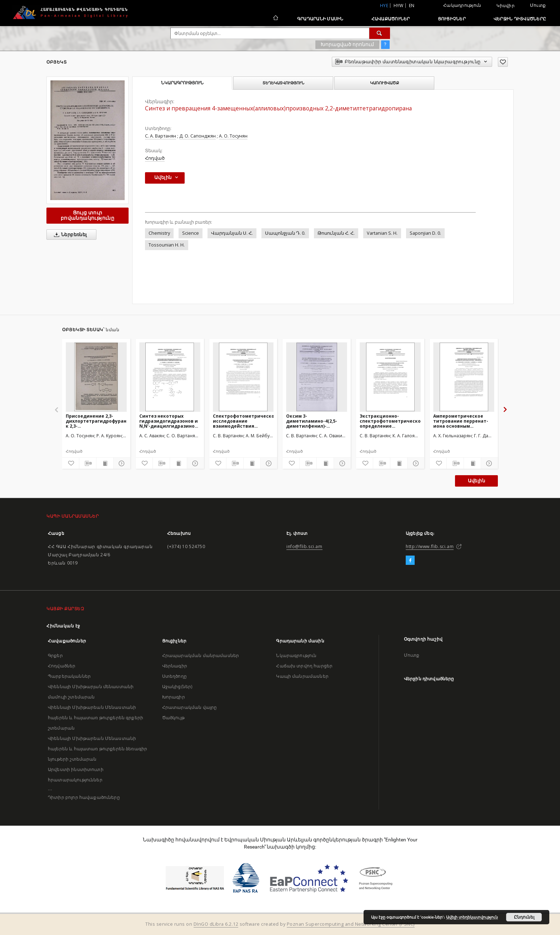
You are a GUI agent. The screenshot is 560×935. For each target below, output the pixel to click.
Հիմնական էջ (63, 626)
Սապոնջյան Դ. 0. (285, 233)
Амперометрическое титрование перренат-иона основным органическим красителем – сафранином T (461, 421)
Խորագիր (174, 697)
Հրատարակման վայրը (190, 707)
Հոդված (155, 158)
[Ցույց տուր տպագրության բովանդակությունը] (105, 463)
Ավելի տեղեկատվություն (472, 917)
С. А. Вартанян (161, 136)
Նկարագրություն (296, 655)
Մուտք (538, 5)
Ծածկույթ (173, 718)
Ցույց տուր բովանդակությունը (87, 215)
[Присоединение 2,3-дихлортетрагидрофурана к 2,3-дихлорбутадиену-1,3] (96, 377)
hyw (399, 6)
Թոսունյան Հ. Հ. (336, 233)
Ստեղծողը (174, 676)
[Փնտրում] (380, 33)
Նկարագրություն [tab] (182, 83)
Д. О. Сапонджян (197, 136)
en (412, 6)
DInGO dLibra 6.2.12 (216, 924)
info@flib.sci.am (304, 546)
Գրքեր (55, 655)
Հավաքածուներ (391, 19)
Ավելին (476, 481)
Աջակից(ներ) (177, 687)
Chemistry (159, 233)
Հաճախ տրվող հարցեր (304, 666)
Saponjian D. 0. (425, 233)
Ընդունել (524, 917)
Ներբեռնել (69, 235)
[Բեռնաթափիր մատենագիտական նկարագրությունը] (88, 463)
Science (191, 233)
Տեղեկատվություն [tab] (283, 83)
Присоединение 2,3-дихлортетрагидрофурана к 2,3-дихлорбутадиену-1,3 (96, 421)
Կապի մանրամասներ (302, 676)
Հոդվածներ (62, 666)
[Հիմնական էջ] (275, 19)
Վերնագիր (175, 666)
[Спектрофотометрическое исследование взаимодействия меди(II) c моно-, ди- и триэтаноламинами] (243, 377)
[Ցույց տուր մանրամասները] (121, 463)
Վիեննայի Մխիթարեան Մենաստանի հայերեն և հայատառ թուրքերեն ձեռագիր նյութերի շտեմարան (97, 749)
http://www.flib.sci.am (430, 546)
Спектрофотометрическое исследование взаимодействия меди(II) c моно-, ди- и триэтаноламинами (243, 421)
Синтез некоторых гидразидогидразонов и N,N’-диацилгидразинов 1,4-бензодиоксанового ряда (169, 421)
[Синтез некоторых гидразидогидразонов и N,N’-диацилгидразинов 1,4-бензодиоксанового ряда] (170, 377)
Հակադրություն (462, 5)
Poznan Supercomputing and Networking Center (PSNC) (351, 924)
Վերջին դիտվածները (520, 19)
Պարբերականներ (69, 676)
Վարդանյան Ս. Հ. (232, 233)
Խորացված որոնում (347, 44)
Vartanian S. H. (382, 233)
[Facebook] (410, 561)
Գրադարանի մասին (320, 19)
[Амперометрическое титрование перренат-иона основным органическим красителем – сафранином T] (464, 377)
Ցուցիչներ (452, 19)
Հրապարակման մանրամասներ (201, 655)
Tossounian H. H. (167, 245)
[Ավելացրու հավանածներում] (503, 62)
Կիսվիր (506, 6)
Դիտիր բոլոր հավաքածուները (84, 797)
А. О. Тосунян (233, 136)
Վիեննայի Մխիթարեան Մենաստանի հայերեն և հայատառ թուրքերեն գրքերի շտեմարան (96, 718)
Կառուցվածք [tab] (384, 83)
